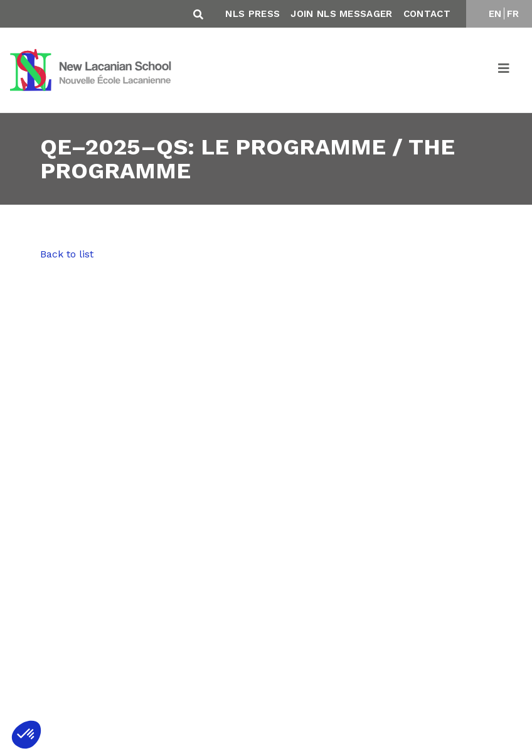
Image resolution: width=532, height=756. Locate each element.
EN (495, 14)
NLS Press (253, 14)
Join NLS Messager (341, 14)
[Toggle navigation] (504, 70)
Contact (427, 14)
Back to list (67, 254)
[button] (26, 735)
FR (513, 14)
